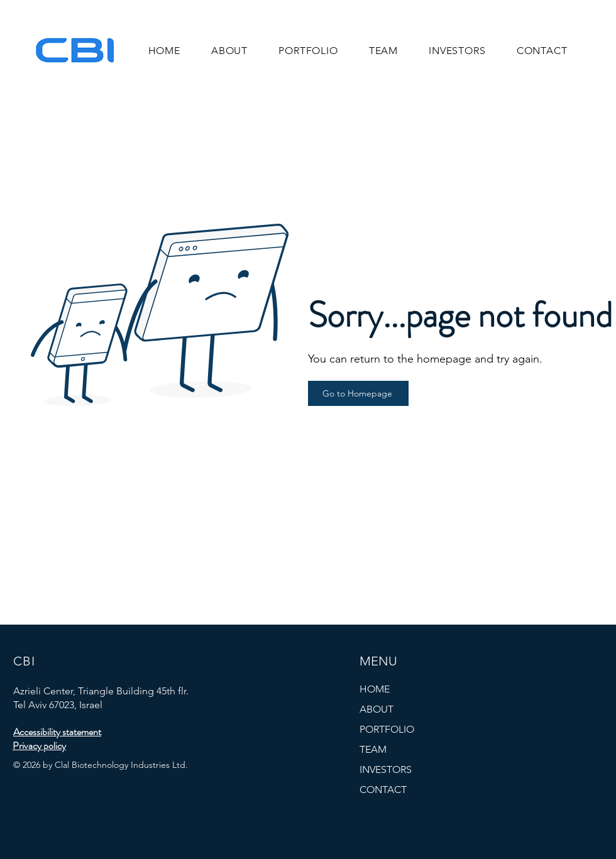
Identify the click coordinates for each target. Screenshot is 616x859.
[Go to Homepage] (358, 393)
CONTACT (383, 790)
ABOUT (377, 709)
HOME (375, 689)
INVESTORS (386, 769)
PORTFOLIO (387, 729)
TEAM (373, 749)
